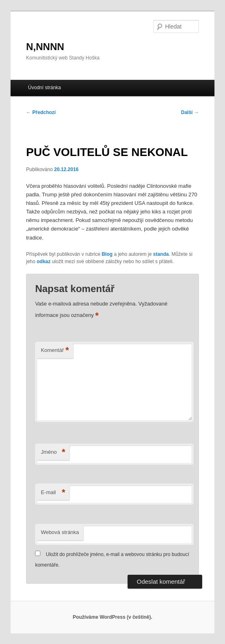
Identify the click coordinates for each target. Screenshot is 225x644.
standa (161, 254)
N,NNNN (45, 47)
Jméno (53, 452)
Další (190, 112)
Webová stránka (60, 532)
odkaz (44, 262)
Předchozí (41, 112)
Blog (107, 254)
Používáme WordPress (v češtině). (112, 617)
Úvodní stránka (45, 88)
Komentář (55, 351)
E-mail (53, 493)
